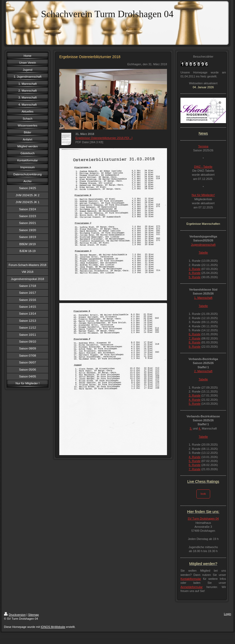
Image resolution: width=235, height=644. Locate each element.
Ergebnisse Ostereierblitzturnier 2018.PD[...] (104, 138)
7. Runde (195, 338)
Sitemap (33, 615)
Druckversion (15, 615)
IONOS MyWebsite (53, 627)
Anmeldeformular (192, 587)
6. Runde (195, 334)
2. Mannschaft (203, 371)
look (203, 494)
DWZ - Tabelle (203, 167)
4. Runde (195, 273)
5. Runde (195, 277)
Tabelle (203, 253)
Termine (203, 146)
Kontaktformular (191, 579)
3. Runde (195, 269)
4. (200, 428)
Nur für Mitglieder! (203, 195)
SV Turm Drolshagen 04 (203, 519)
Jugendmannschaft (203, 245)
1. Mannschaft (203, 298)
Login (227, 614)
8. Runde (195, 342)
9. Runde (195, 347)
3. (191, 428)
